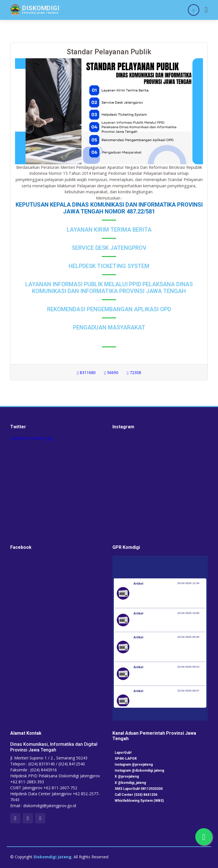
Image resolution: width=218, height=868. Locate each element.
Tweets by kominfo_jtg (31, 438)
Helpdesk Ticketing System (109, 266)
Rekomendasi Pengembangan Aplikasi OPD (109, 309)
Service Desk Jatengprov (109, 248)
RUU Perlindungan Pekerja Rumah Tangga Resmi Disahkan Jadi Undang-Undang (167, 703)
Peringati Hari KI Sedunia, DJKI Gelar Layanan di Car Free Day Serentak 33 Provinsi (167, 596)
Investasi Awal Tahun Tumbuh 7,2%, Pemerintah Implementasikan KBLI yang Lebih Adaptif (169, 650)
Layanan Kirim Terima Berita (109, 230)
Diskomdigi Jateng (53, 857)
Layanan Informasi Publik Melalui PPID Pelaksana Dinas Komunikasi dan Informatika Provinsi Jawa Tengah (109, 288)
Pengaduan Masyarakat (109, 327)
